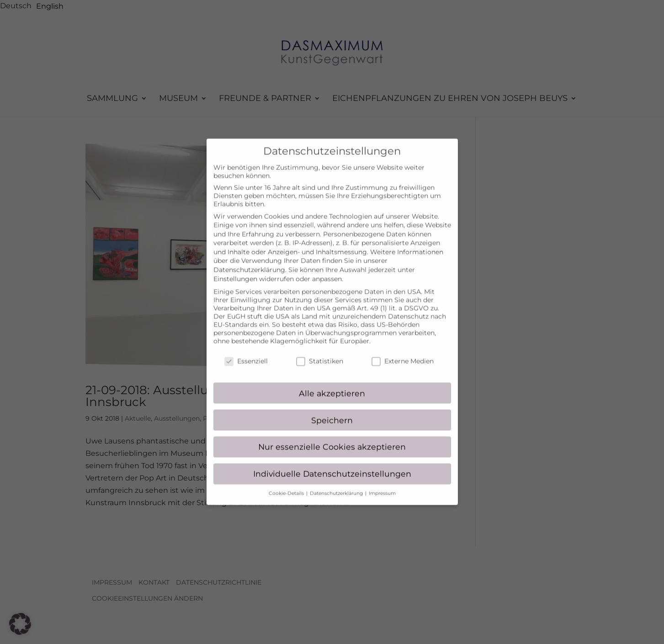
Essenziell (246, 352)
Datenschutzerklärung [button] (337, 485)
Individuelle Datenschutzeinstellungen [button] (332, 465)
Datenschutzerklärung (249, 261)
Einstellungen (235, 270)
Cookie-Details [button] (287, 485)
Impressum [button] (382, 485)
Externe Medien (403, 352)
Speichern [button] (332, 411)
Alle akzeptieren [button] (332, 384)
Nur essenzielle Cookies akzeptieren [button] (332, 438)
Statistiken (320, 352)
